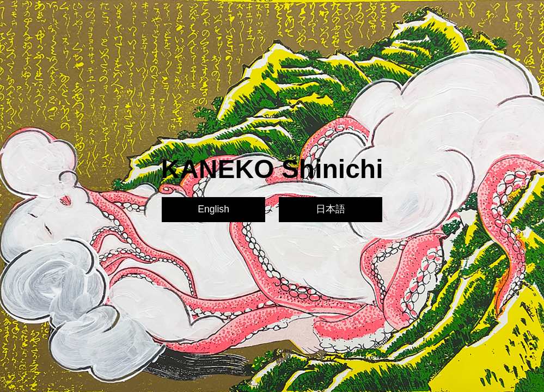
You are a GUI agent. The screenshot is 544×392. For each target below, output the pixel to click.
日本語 (331, 209)
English (213, 209)
